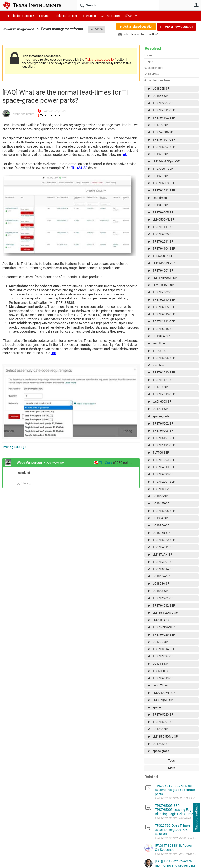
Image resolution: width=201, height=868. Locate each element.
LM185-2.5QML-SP (165, 736)
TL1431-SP (160, 351)
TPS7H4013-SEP (164, 394)
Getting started (111, 16)
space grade (161, 751)
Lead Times (160, 685)
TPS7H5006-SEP (164, 358)
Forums (44, 16)
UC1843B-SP (161, 503)
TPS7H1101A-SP (164, 140)
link (124, 155)
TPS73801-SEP (163, 169)
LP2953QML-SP (163, 285)
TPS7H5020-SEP (164, 540)
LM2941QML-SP (164, 263)
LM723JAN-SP (162, 620)
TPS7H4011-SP (163, 547)
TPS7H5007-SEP (164, 147)
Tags (171, 761)
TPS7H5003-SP (163, 431)
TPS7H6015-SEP (164, 314)
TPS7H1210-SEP (164, 372)
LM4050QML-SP (164, 219)
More (98, 29)
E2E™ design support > (20, 16)
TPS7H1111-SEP (164, 321)
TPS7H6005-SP (163, 212)
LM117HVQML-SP (165, 278)
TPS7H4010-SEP (164, 467)
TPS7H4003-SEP (164, 460)
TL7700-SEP (161, 453)
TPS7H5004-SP (163, 103)
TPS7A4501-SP (163, 132)
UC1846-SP (160, 496)
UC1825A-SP (161, 525)
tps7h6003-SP (162, 401)
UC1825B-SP (161, 89)
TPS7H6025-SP (163, 234)
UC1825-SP (160, 154)
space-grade (161, 416)
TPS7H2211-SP (163, 241)
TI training (89, 16)
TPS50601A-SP (163, 256)
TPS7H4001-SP (163, 271)
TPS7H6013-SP (163, 678)
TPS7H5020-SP (163, 714)
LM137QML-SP (163, 700)
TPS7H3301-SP (163, 562)
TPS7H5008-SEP (164, 183)
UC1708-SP (160, 729)
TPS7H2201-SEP (164, 482)
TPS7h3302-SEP (164, 627)
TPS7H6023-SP (163, 474)
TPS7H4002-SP (163, 292)
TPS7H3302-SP (163, 489)
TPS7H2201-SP (163, 598)
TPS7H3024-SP (163, 656)
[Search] (118, 5)
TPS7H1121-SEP (164, 445)
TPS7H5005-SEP (164, 511)
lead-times (160, 198)
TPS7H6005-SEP (164, 307)
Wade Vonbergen (23, 114)
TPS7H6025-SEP (164, 635)
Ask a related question (136, 27)
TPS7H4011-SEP (164, 110)
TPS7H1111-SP (163, 227)
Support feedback (196, 817)
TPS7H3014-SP (163, 569)
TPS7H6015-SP (163, 329)
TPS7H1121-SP (163, 380)
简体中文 (131, 16)
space (157, 707)
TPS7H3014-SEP (164, 649)
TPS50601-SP (162, 671)
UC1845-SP (160, 205)
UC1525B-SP (161, 533)
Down (30, 484)
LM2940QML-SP (164, 693)
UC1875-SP (160, 176)
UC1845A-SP (161, 576)
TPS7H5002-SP (163, 423)
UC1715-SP (160, 664)
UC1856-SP (160, 96)
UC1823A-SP (161, 584)
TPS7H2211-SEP (164, 190)
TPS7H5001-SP (163, 722)
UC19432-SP (161, 744)
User (196, 5)
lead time (159, 343)
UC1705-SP (160, 642)
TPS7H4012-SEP (164, 605)
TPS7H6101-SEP (164, 438)
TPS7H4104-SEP (164, 249)
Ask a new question (179, 27)
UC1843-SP (160, 591)
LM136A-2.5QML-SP (166, 161)
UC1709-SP (160, 125)
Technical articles (66, 16)
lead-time (159, 365)
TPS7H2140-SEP (164, 300)
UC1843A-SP (161, 336)
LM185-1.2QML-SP (165, 613)
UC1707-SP (160, 387)
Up (19, 484)
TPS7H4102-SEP (164, 118)
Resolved (153, 48)
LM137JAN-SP (162, 554)
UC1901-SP (160, 409)
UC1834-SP (160, 518)
